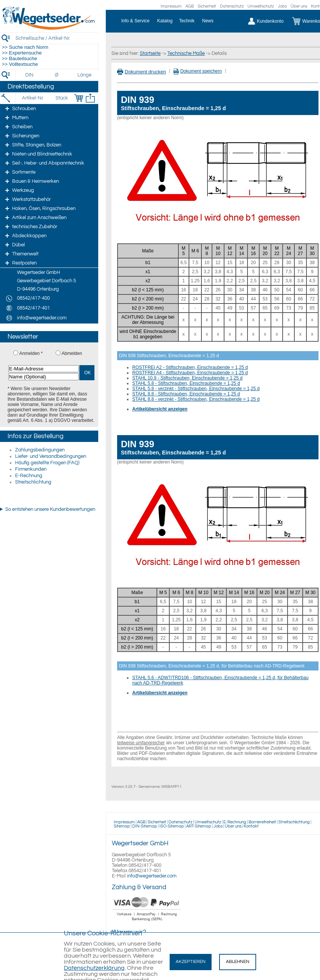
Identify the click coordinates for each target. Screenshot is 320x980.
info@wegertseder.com (152, 876)
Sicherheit (207, 6)
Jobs (282, 6)
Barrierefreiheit (262, 822)
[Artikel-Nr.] (33, 98)
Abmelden (72, 353)
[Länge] (84, 75)
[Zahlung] (147, 922)
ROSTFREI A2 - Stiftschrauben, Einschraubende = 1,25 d (190, 367)
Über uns (299, 6)
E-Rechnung (29, 476)
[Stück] (61, 98)
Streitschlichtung (33, 482)
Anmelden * (31, 353)
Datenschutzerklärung (94, 968)
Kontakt (251, 826)
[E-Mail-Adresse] (43, 369)
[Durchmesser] (57, 75)
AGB (190, 6)
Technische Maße (186, 53)
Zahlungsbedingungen (40, 450)
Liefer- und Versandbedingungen (51, 456)
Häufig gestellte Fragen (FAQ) (47, 463)
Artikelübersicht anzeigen (160, 409)
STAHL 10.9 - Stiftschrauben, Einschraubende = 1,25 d (187, 378)
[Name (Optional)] (43, 377)
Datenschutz (232, 6)
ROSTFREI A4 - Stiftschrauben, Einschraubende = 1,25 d (190, 373)
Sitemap (122, 826)
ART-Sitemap (199, 826)
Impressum (171, 6)
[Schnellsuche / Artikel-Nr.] (57, 38)
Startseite (150, 53)
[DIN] (30, 75)
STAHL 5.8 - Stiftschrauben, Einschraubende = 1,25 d (186, 383)
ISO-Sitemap (172, 826)
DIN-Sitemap (145, 826)
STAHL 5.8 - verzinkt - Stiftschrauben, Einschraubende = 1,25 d (196, 389)
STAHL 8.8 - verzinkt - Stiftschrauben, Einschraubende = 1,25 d (196, 399)
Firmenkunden (31, 469)
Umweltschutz (261, 6)
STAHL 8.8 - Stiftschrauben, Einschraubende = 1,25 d (186, 394)
